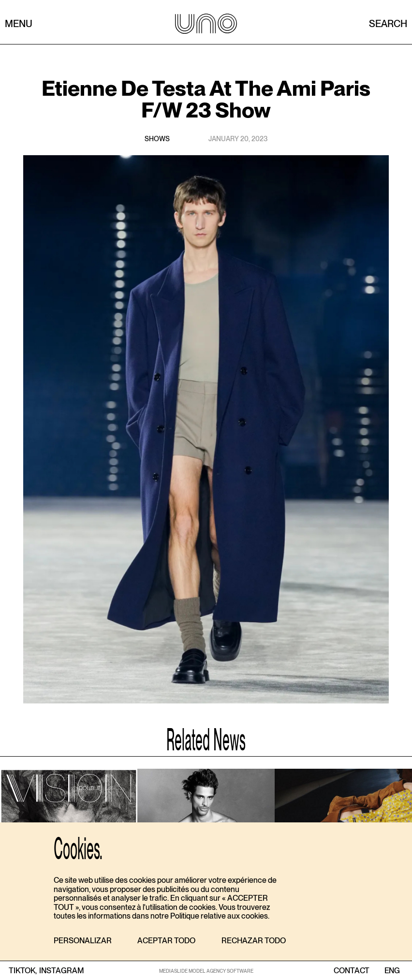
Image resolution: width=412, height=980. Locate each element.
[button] (83, 941)
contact (352, 971)
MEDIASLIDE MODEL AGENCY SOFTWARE (206, 971)
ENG (392, 971)
